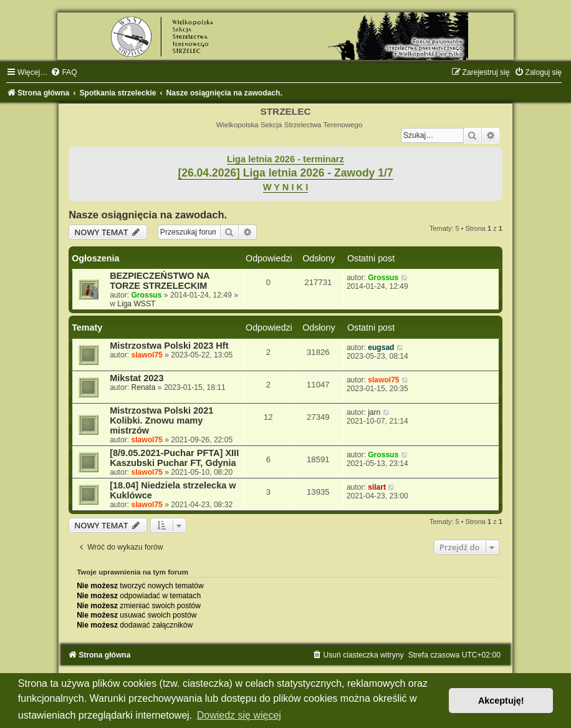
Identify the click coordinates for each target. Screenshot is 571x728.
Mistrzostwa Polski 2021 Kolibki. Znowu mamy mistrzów (161, 420)
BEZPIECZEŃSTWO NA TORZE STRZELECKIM (160, 281)
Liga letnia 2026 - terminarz (285, 159)
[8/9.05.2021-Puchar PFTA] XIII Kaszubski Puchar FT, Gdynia (174, 458)
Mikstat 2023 (137, 378)
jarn (374, 412)
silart (377, 487)
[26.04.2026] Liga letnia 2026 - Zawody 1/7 (285, 173)
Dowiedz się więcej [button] (239, 715)
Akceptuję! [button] (501, 701)
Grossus (146, 295)
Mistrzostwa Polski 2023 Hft (169, 346)
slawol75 (146, 355)
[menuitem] (64, 72)
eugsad (381, 347)
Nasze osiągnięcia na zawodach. (148, 215)
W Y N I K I (286, 187)
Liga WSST (136, 304)
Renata (143, 387)
